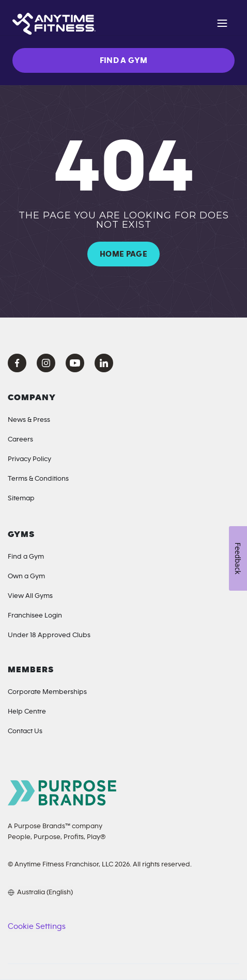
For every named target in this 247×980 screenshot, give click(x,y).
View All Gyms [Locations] (30, 596)
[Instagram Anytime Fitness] (46, 363)
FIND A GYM (124, 60)
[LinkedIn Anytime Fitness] (104, 363)
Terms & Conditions (38, 479)
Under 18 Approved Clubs (49, 635)
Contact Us (25, 731)
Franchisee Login (35, 615)
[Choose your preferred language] (40, 892)
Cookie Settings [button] (36, 926)
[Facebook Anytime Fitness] (17, 363)
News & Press (29, 420)
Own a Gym (26, 576)
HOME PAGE (124, 254)
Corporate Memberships (47, 692)
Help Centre (27, 712)
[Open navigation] (222, 25)
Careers (20, 439)
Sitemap (21, 498)
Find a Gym (26, 557)
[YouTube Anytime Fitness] (75, 363)
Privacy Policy (29, 459)
